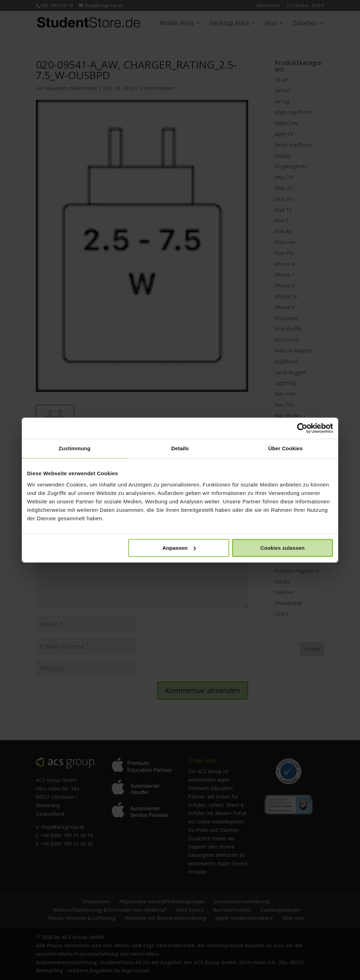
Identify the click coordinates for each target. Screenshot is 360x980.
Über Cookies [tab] (285, 448)
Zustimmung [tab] (75, 448)
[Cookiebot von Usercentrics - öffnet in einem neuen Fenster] (302, 428)
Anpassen (179, 548)
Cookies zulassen (283, 548)
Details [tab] (180, 448)
